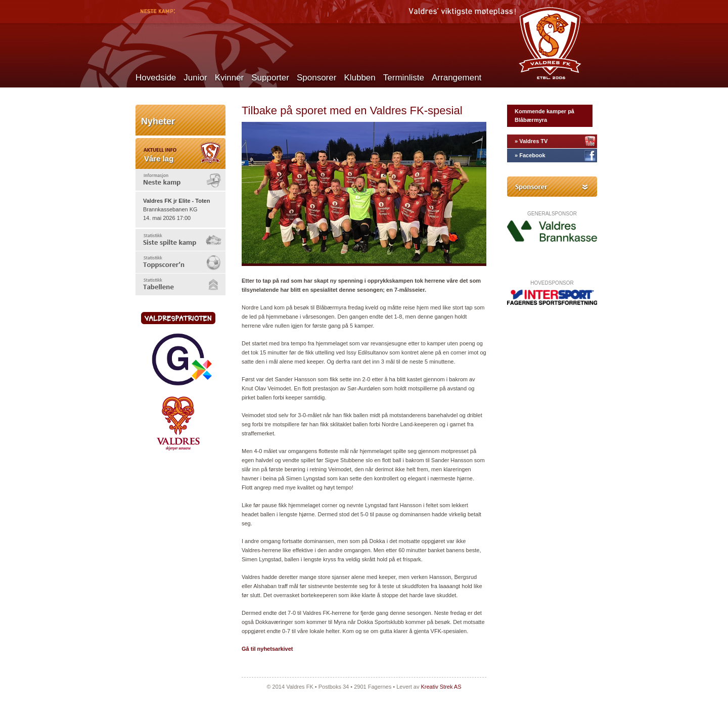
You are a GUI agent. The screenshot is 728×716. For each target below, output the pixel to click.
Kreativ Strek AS (441, 687)
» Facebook (530, 155)
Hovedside (156, 78)
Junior (195, 78)
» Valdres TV (531, 141)
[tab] (180, 180)
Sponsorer (316, 78)
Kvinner (230, 78)
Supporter (270, 78)
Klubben (359, 78)
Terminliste (404, 78)
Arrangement (457, 78)
